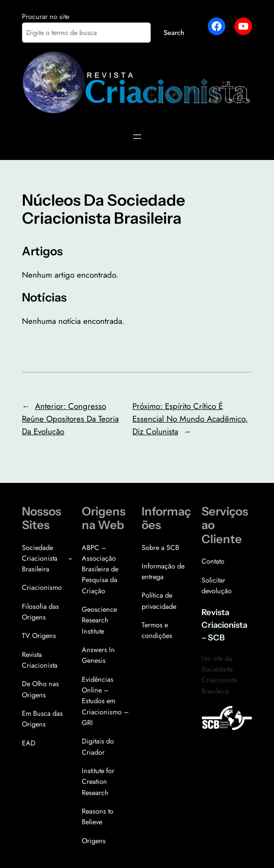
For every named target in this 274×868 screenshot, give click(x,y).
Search (174, 33)
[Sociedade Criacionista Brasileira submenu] (70, 558)
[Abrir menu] (137, 137)
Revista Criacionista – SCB (224, 625)
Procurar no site (46, 17)
